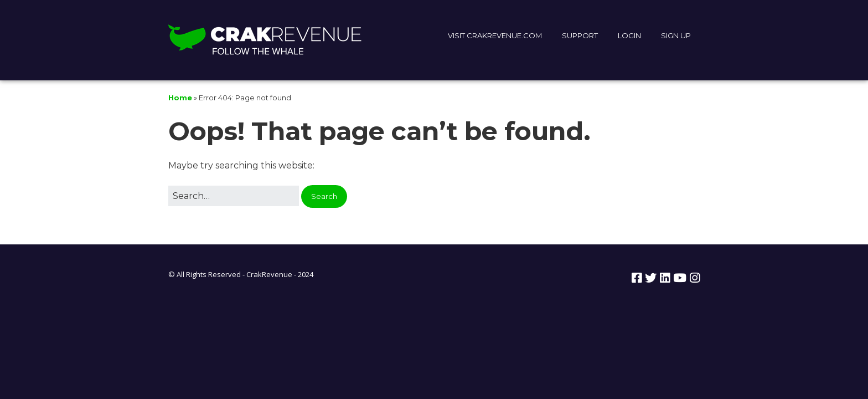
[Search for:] (234, 196)
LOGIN (629, 35)
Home (180, 98)
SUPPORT (580, 35)
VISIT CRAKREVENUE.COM (495, 35)
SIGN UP (676, 35)
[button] (324, 196)
